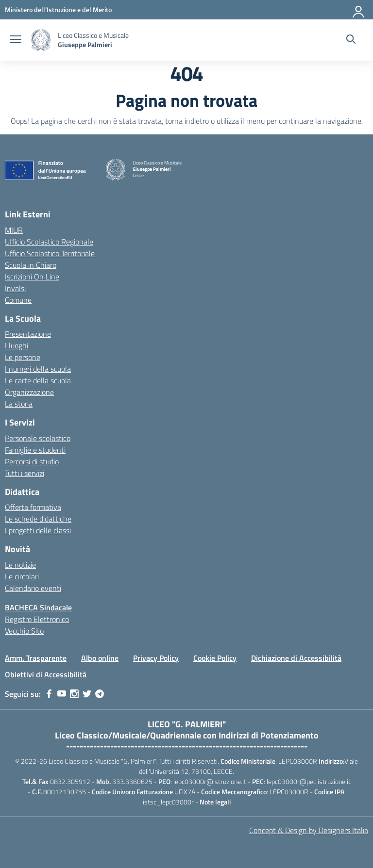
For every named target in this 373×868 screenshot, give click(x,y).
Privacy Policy (156, 658)
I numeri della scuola (38, 369)
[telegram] (100, 694)
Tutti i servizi (25, 473)
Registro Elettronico (37, 619)
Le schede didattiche (38, 519)
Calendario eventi (33, 588)
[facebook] (49, 694)
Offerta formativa (33, 507)
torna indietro (187, 121)
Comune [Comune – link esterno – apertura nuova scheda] (18, 300)
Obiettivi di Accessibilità (46, 674)
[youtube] (62, 694)
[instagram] (74, 694)
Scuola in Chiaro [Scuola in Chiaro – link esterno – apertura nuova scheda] (31, 265)
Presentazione (28, 334)
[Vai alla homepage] (41, 40)
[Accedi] (359, 10)
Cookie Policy (215, 658)
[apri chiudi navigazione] (16, 40)
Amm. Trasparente (36, 658)
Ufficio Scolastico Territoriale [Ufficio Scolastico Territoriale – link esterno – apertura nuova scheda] (50, 253)
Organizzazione (29, 392)
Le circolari (22, 576)
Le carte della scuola (38, 380)
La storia (19, 404)
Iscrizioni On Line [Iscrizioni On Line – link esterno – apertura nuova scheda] (32, 277)
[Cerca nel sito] (351, 40)
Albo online (100, 658)
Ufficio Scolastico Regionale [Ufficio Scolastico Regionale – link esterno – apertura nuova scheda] (49, 242)
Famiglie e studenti (35, 450)
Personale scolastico (38, 438)
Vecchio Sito (24, 631)
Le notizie (20, 565)
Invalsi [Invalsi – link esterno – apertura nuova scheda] (15, 288)
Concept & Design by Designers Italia (309, 830)
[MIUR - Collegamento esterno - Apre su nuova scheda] (58, 9)
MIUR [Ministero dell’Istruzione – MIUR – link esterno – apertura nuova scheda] (14, 230)
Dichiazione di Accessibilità (296, 658)
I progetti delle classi (38, 530)
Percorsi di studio (32, 461)
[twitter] (87, 694)
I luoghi (17, 345)
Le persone (23, 357)
